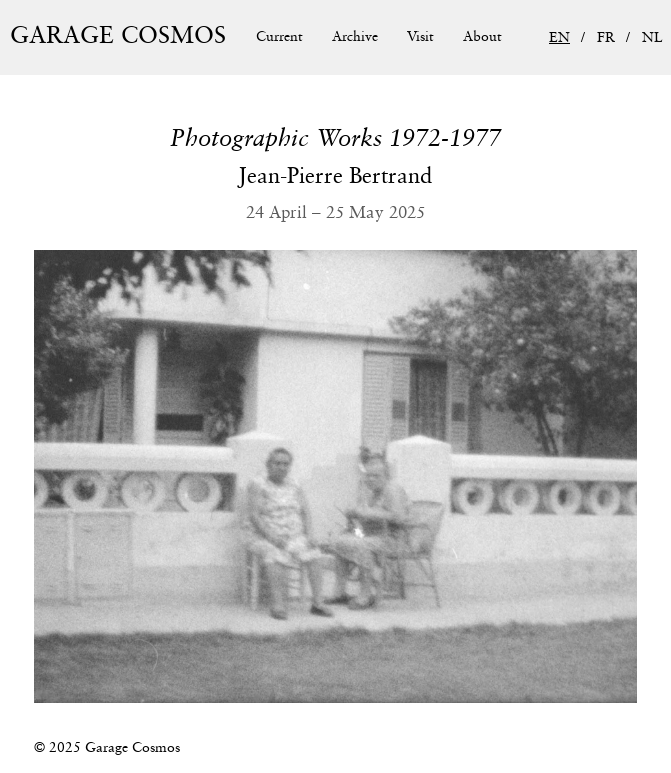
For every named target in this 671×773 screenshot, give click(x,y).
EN (559, 38)
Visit (420, 37)
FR (606, 38)
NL (652, 38)
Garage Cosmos (118, 36)
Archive (355, 37)
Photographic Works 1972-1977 (335, 139)
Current (279, 37)
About (482, 37)
